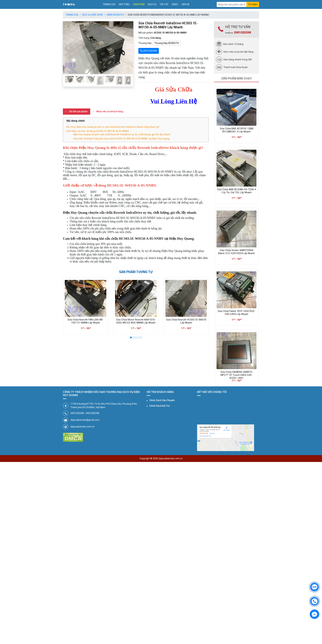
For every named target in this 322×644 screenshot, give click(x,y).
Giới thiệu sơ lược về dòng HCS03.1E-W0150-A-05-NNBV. (98, 131)
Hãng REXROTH (115, 15)
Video (175, 4)
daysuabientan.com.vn (82, 427)
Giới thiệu (124, 4)
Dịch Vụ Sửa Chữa (92, 15)
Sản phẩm (139, 4)
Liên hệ (185, 4)
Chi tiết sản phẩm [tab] (78, 111)
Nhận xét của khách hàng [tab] (110, 111)
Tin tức (164, 4)
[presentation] (66, 303)
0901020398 (243, 32)
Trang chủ (109, 4)
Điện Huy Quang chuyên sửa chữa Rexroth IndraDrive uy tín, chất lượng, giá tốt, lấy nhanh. (122, 134)
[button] (68, 48)
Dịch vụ (152, 4)
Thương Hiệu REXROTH (167, 43)
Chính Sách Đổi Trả (159, 406)
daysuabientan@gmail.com (85, 420)
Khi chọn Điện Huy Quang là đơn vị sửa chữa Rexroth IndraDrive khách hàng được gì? (113, 127)
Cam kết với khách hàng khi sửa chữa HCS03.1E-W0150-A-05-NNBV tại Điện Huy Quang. (122, 139)
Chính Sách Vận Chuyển (162, 400)
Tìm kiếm (253, 4)
